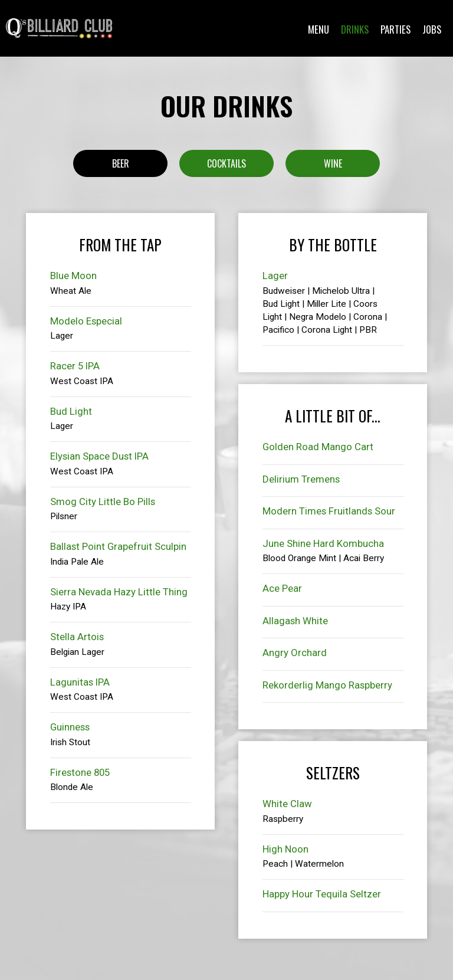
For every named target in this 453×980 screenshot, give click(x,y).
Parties (395, 30)
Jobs (432, 30)
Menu (319, 30)
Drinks (355, 30)
